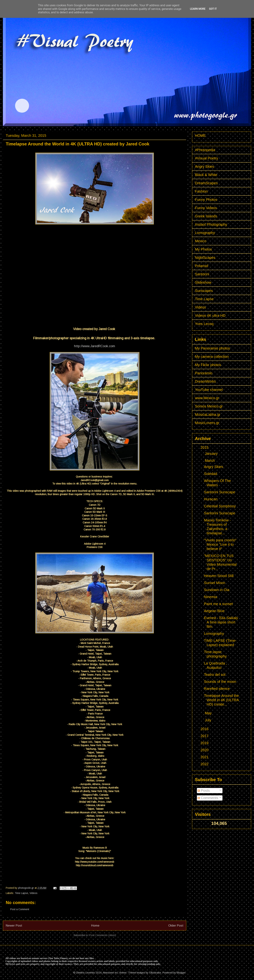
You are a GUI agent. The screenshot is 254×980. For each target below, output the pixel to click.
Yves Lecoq (204, 324)
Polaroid (201, 266)
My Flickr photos (208, 365)
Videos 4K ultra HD (210, 316)
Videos (34, 893)
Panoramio (204, 373)
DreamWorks (205, 381)
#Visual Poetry (207, 158)
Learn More (198, 9)
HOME (200, 136)
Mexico (201, 241)
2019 (205, 743)
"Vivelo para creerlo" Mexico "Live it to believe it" (220, 544)
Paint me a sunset (218, 604)
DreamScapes (206, 183)
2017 (205, 736)
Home (95, 926)
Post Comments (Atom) (103, 935)
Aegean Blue (214, 611)
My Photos (203, 249)
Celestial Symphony (220, 506)
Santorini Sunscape (220, 492)
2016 (205, 729)
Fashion (201, 191)
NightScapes (205, 258)
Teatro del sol (215, 675)
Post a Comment (20, 909)
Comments (208, 798)
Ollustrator (155, 973)
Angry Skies (205, 166)
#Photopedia (205, 150)
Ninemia (210, 597)
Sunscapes (204, 291)
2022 (205, 764)
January (212, 454)
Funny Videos (206, 208)
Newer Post (14, 926)
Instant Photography (211, 224)
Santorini (202, 274)
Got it (213, 9)
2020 (205, 750)
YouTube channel (209, 390)
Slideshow (203, 282)
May (209, 713)
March (210, 461)
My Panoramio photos (212, 348)
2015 (205, 447)
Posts (204, 790)
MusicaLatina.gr (208, 414)
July (209, 720)
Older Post (176, 926)
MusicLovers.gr (207, 423)
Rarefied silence (217, 689)
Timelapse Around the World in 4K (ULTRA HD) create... (221, 700)
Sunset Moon (215, 583)
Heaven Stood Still (219, 576)
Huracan (211, 499)
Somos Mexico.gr (209, 406)
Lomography (205, 233)
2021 (205, 757)
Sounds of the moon (220, 682)
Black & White (206, 175)
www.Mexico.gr (207, 398)
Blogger (181, 973)
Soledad (210, 474)
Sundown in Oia (217, 590)
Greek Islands (206, 216)
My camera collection (212, 357)
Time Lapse (21, 893)
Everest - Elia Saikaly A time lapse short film (221, 622)
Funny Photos (206, 200)
